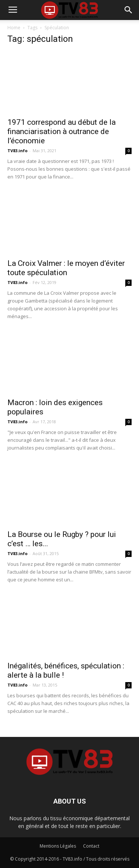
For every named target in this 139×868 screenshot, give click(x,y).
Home (14, 28)
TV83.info (17, 151)
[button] (129, 10)
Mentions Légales (58, 846)
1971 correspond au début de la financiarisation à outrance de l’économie (62, 131)
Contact (91, 846)
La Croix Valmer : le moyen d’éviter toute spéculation (66, 268)
